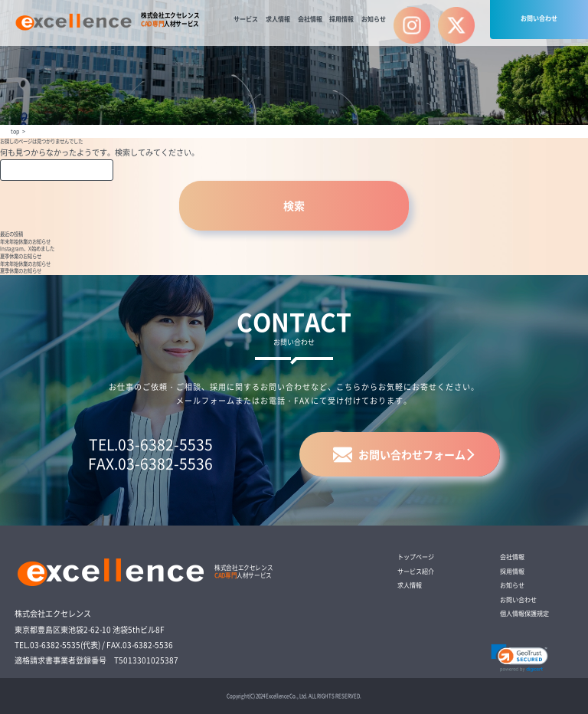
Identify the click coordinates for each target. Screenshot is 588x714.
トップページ (416, 557)
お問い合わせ (539, 18)
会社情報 (310, 19)
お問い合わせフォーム (399, 455)
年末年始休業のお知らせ (25, 242)
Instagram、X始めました (27, 249)
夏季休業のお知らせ (21, 256)
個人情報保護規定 (524, 613)
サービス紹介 (416, 571)
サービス (246, 19)
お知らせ (374, 19)
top (15, 131)
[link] (519, 658)
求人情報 (278, 19)
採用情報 (341, 19)
